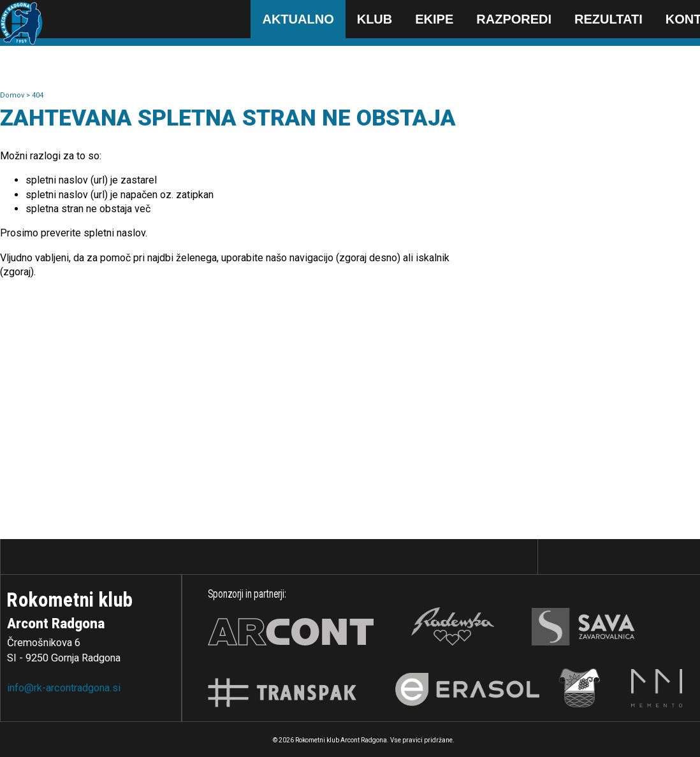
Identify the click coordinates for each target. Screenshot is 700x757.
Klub (375, 19)
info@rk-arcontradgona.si (64, 688)
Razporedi (514, 19)
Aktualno (298, 19)
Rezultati (609, 19)
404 (38, 95)
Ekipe (434, 19)
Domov (13, 95)
